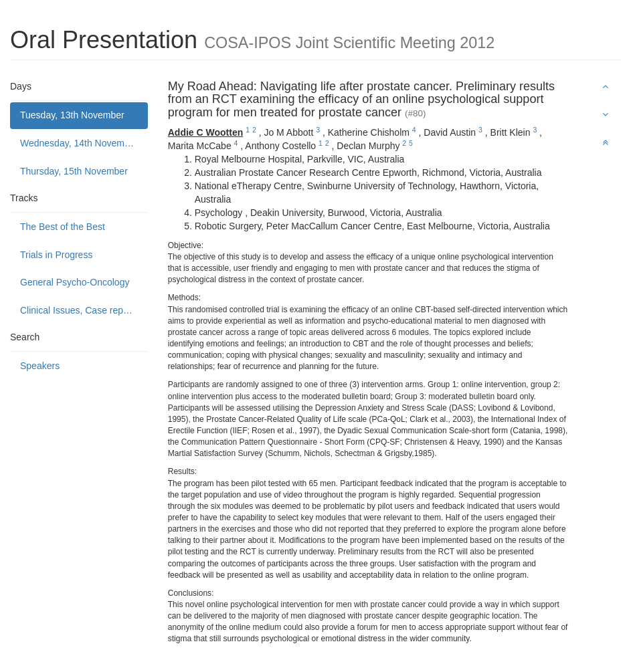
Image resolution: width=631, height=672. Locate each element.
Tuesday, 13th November (72, 115)
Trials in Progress (56, 255)
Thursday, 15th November (74, 171)
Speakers (40, 366)
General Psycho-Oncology (75, 282)
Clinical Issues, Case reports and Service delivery (84, 310)
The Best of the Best (63, 227)
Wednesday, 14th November (79, 143)
